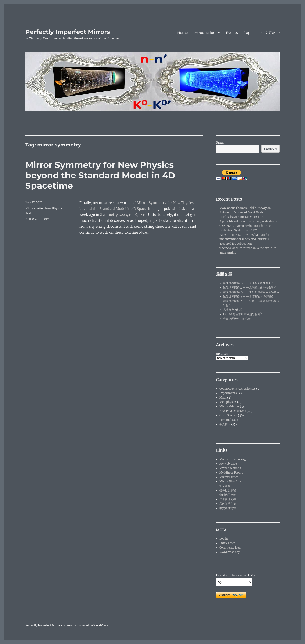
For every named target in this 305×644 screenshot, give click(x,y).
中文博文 (225, 424)
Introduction (205, 33)
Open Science (228, 415)
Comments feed (230, 548)
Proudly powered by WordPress (87, 625)
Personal (225, 420)
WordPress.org (229, 552)
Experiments (228, 393)
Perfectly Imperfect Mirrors (68, 32)
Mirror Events (229, 477)
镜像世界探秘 (228, 490)
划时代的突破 (228, 495)
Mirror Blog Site (230, 482)
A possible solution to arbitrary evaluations (248, 221)
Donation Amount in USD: (236, 575)
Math (223, 398)
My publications (230, 468)
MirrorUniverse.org (233, 459)
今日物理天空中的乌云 (237, 319)
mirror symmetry (37, 219)
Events (232, 33)
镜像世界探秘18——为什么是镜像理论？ (248, 283)
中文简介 (268, 33)
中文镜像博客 (228, 508)
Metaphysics (228, 402)
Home (183, 33)
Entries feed (227, 543)
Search (221, 143)
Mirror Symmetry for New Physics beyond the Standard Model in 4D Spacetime (100, 175)
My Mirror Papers (231, 473)
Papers (250, 33)
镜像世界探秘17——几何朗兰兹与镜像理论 (250, 288)
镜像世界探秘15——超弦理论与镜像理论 (248, 296)
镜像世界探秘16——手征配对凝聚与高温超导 (251, 292)
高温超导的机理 (233, 310)
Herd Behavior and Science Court (242, 217)
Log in (224, 539)
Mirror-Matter (35, 208)
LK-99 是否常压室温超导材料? (242, 314)
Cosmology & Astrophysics (238, 389)
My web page (228, 464)
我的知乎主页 (228, 504)
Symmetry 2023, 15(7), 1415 (123, 215)
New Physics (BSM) (233, 411)
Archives (222, 354)
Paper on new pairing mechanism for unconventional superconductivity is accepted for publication (244, 239)
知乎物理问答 (228, 499)
